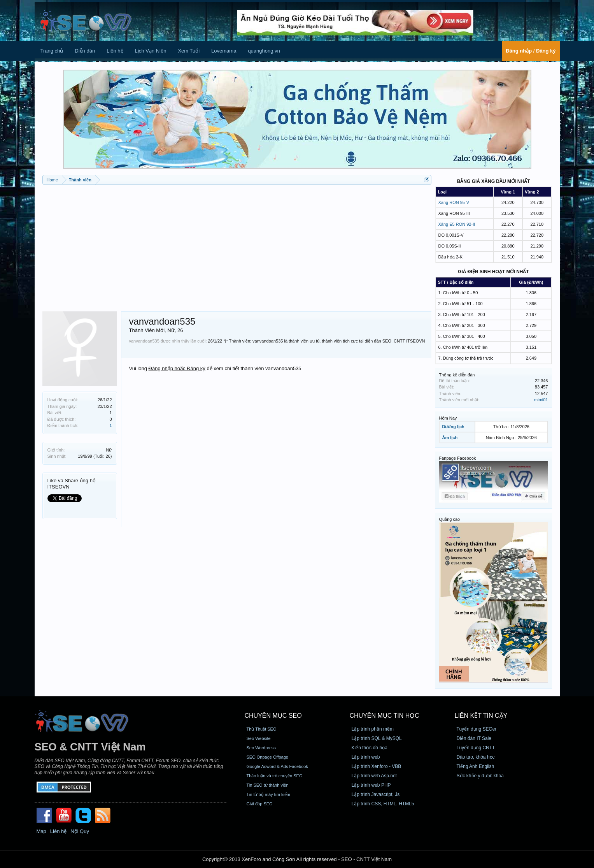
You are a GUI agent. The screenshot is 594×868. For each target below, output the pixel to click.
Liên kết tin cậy (481, 716)
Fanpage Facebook (458, 458)
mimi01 (541, 400)
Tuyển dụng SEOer (477, 729)
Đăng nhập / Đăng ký (531, 51)
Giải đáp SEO (260, 804)
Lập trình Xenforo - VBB (377, 766)
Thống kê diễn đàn (457, 375)
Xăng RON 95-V (454, 202)
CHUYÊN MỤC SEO (273, 716)
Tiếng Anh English (476, 766)
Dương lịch (453, 427)
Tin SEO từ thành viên (268, 785)
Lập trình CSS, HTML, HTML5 (383, 804)
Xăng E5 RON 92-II (457, 224)
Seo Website (259, 738)
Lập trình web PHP (371, 785)
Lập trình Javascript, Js (376, 794)
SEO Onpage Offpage (267, 757)
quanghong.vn (264, 51)
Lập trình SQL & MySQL (377, 738)
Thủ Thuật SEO (262, 729)
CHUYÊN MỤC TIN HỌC (385, 716)
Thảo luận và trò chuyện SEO (275, 776)
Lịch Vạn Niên (151, 51)
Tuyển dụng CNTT (476, 748)
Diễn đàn (85, 51)
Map (41, 831)
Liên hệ (115, 51)
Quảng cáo (450, 519)
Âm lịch (450, 438)
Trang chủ (52, 51)
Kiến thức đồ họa (370, 748)
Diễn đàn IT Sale (474, 738)
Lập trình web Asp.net (374, 776)
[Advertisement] (237, 245)
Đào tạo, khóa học (476, 757)
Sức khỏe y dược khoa (480, 776)
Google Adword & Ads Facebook (277, 766)
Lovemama (224, 51)
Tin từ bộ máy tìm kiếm (269, 794)
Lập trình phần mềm (373, 729)
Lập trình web (366, 757)
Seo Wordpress (261, 748)
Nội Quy (80, 831)
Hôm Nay (448, 418)
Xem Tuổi (189, 51)
